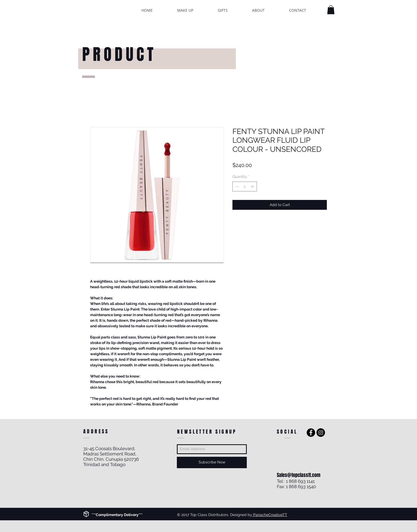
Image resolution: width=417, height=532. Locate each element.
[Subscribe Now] (212, 462)
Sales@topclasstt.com (299, 475)
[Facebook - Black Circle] (311, 433)
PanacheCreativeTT (270, 515)
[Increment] (253, 187)
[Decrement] (237, 187)
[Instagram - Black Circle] (321, 433)
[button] (331, 10)
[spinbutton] (245, 187)
